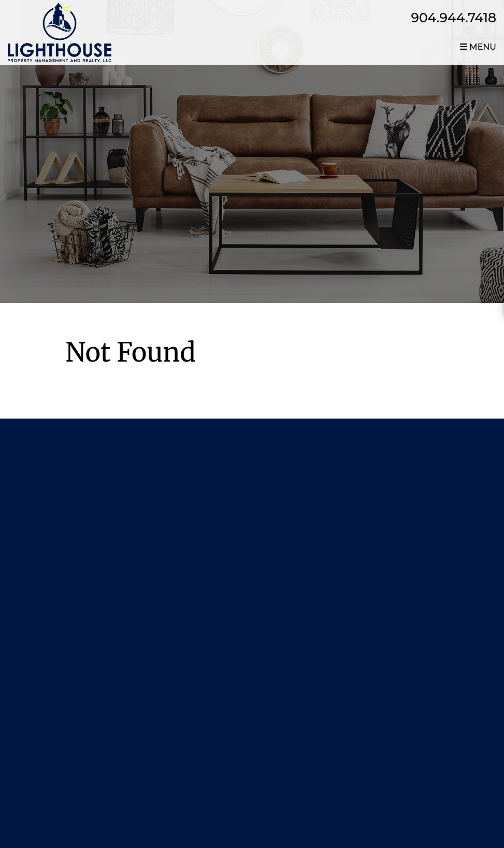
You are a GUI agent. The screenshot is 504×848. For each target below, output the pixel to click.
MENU (478, 47)
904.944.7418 (454, 18)
